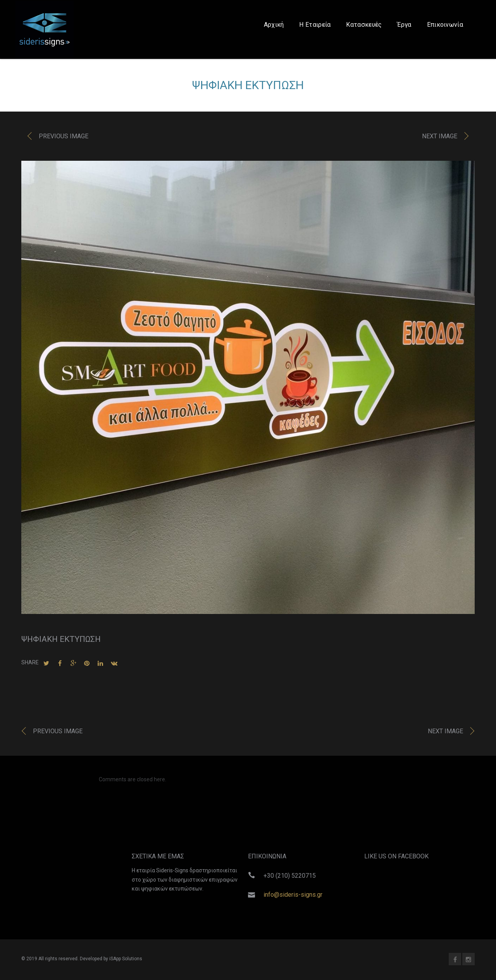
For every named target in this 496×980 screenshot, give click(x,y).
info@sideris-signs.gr (293, 895)
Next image (440, 138)
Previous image (64, 138)
